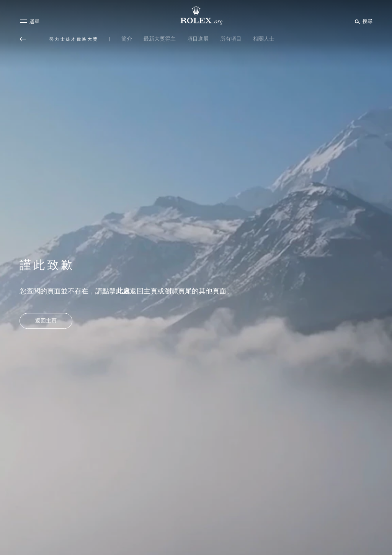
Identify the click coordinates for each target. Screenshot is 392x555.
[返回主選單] (23, 39)
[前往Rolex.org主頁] (196, 15)
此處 (123, 291)
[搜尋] (362, 21)
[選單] (29, 21)
